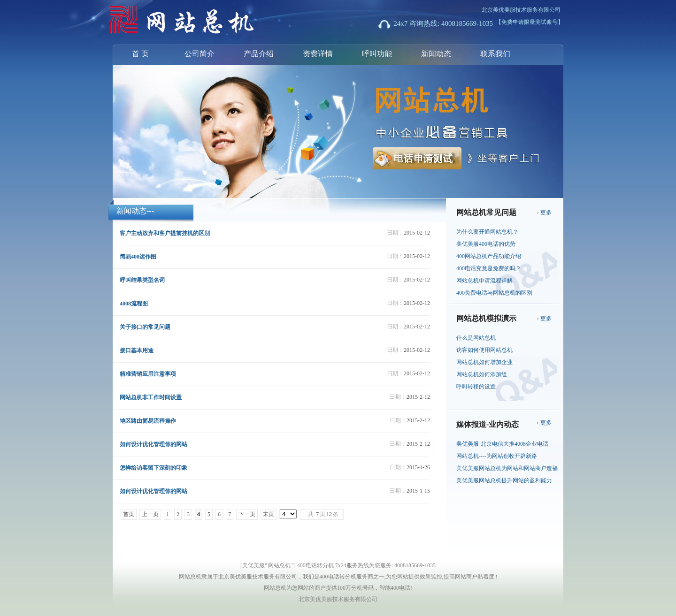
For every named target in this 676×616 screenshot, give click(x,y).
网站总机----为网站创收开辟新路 (497, 456)
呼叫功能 (377, 54)
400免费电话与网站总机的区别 (494, 293)
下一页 (247, 514)
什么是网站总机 (476, 338)
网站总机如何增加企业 (484, 362)
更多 (546, 213)
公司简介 (200, 54)
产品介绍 (259, 54)
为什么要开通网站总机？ (487, 232)
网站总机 (279, 565)
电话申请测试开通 (433, 161)
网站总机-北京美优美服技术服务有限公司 (169, 21)
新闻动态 (436, 54)
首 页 (140, 54)
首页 (129, 514)
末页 (269, 514)
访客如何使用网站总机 (484, 350)
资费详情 (318, 54)
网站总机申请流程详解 (484, 281)
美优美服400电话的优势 (486, 244)
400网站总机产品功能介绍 (489, 256)
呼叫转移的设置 (476, 387)
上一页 (150, 514)
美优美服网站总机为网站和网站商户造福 (507, 468)
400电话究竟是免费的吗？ (489, 268)
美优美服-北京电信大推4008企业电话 (502, 444)
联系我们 (495, 54)
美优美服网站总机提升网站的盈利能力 (504, 480)
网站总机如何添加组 (482, 374)
